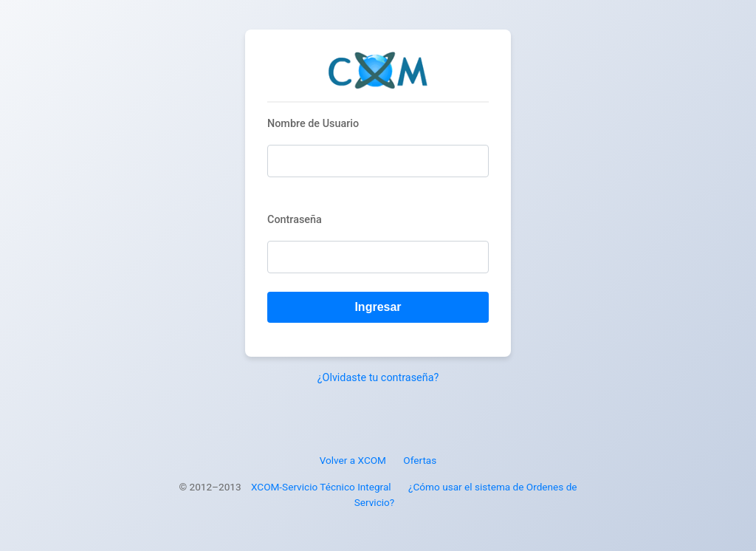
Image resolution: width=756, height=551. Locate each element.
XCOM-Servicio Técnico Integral (321, 487)
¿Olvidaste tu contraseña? (378, 378)
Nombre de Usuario (313, 124)
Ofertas (420, 460)
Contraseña (295, 220)
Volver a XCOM (353, 460)
